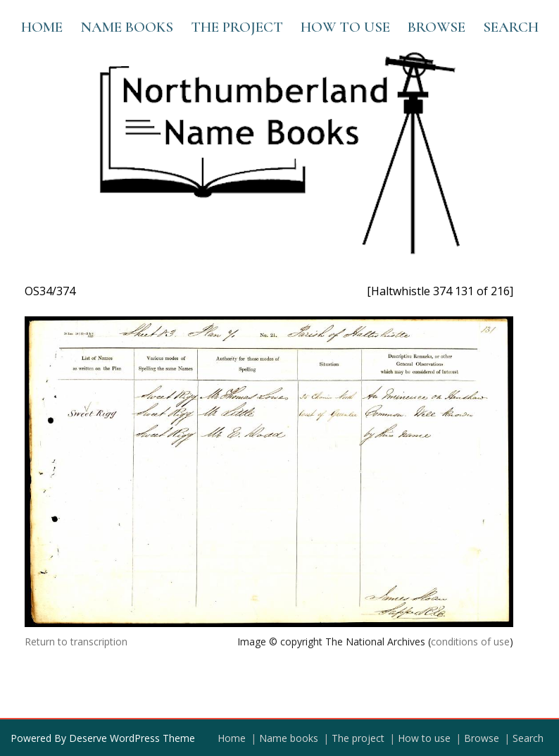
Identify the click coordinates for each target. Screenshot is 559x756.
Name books (127, 27)
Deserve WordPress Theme (132, 738)
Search (511, 27)
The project (237, 27)
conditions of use (470, 642)
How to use (345, 27)
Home (42, 27)
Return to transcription (76, 642)
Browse (436, 27)
